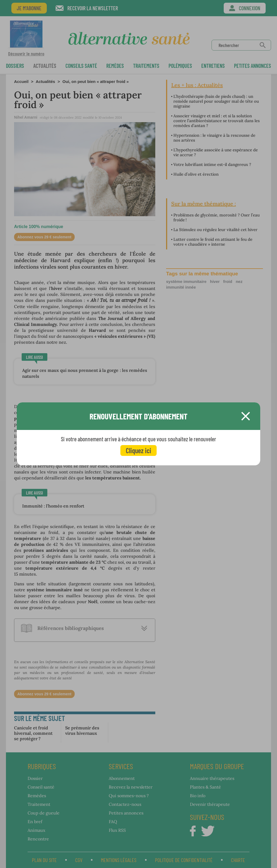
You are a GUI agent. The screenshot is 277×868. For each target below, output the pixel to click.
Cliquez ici (138, 450)
